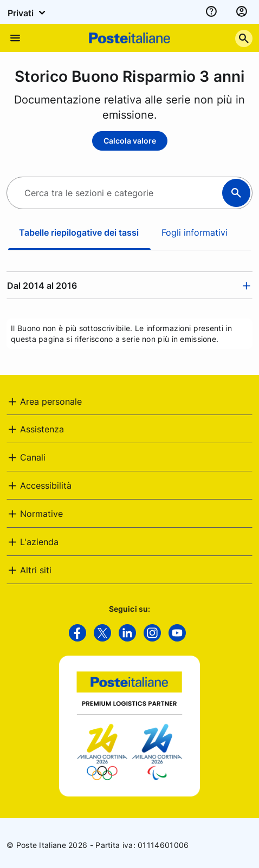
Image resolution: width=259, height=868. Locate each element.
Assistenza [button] (42, 429)
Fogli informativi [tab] (195, 232)
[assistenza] (211, 12)
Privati (28, 12)
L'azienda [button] (39, 542)
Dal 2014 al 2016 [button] (42, 286)
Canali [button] (33, 457)
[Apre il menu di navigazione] (15, 38)
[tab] (129, 286)
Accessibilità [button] (46, 485)
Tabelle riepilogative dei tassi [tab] (79, 232)
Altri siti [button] (36, 570)
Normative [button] (41, 514)
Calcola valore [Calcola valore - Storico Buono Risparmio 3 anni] (130, 141)
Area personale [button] (51, 401)
